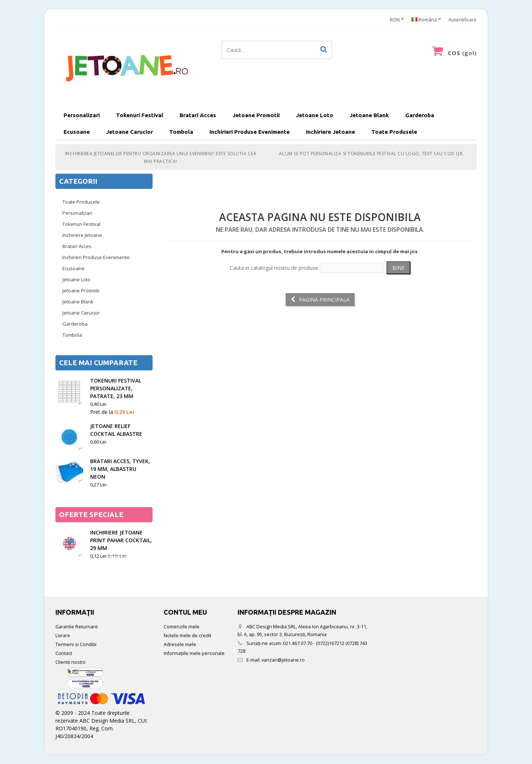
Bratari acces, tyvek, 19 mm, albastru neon (120, 469)
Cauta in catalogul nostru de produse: (274, 268)
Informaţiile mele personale (194, 653)
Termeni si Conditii (76, 644)
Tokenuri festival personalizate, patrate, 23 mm (116, 388)
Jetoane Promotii (256, 115)
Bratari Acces (198, 115)
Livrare (63, 636)
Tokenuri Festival (140, 115)
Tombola (181, 132)
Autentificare (463, 20)
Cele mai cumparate (98, 363)
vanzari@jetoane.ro (283, 660)
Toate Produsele (394, 132)
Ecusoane (77, 132)
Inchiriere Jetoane (330, 132)
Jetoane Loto (315, 115)
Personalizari (82, 115)
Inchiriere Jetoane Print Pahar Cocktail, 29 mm (121, 540)
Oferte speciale (91, 515)
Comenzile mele (182, 627)
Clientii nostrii (70, 662)
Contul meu (185, 612)
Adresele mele (180, 644)
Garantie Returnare (77, 627)
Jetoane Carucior (129, 132)
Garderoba (420, 115)
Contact (64, 653)
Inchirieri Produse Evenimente (250, 132)
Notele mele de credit (187, 636)
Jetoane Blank (369, 115)
